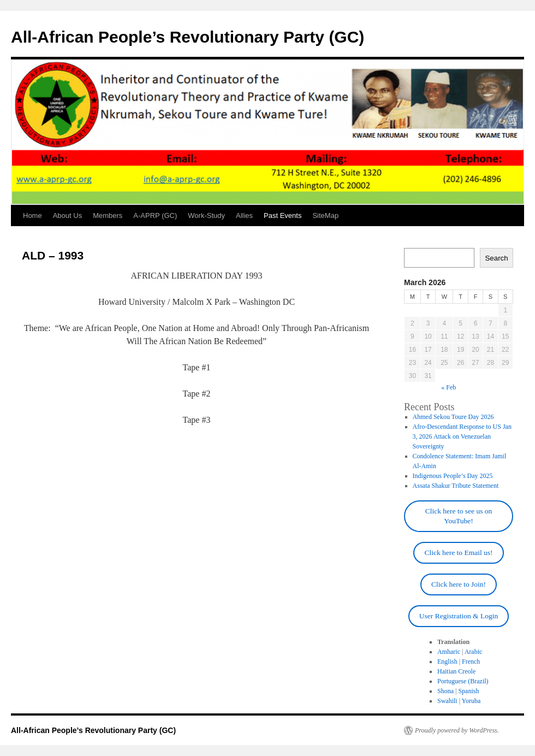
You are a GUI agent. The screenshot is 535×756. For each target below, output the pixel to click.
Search (496, 258)
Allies (244, 215)
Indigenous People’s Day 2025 (453, 476)
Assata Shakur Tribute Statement (456, 486)
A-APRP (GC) (155, 215)
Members (108, 215)
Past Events (283, 215)
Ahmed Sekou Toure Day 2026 (453, 417)
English (447, 661)
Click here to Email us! (458, 553)
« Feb (448, 387)
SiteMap (325, 215)
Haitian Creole (456, 671)
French (471, 661)
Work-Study (206, 215)
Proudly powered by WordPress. (457, 730)
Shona (445, 691)
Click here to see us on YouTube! (459, 516)
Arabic (474, 652)
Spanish (468, 691)
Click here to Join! (459, 584)
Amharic (449, 652)
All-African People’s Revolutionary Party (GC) (188, 37)
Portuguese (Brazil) (463, 681)
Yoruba (471, 701)
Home (32, 215)
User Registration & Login (459, 616)
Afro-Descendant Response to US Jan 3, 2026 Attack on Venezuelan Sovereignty (462, 436)
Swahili (447, 701)
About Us (67, 215)
